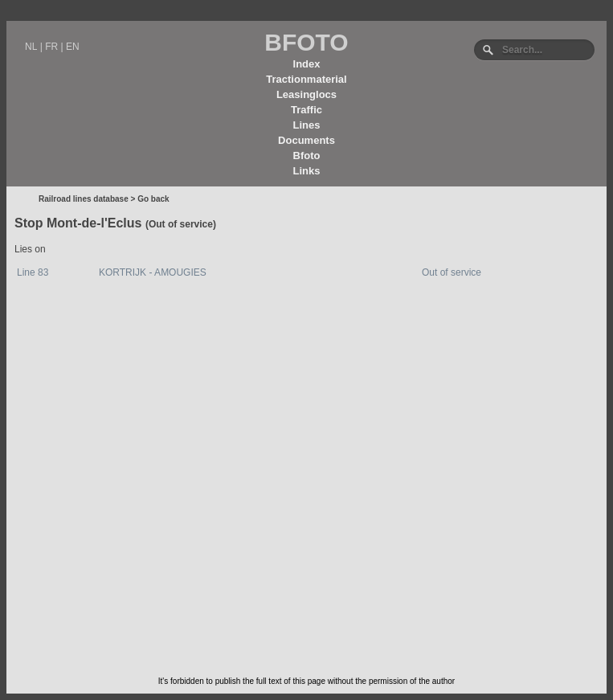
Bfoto (307, 156)
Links (307, 171)
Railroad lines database (84, 199)
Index (307, 64)
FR (51, 47)
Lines (307, 125)
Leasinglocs (306, 94)
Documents (306, 140)
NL (31, 47)
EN (73, 47)
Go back (153, 199)
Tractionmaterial (306, 79)
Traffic (306, 110)
